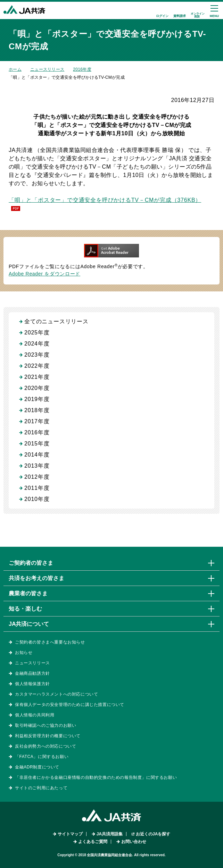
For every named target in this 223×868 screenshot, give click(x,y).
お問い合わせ (134, 842)
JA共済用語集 (110, 834)
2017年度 (37, 421)
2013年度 (37, 466)
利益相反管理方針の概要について (48, 736)
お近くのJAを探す (153, 834)
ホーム (15, 69)
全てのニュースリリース (56, 321)
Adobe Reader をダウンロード (44, 274)
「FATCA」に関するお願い (42, 757)
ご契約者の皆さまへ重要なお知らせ (50, 642)
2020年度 (37, 388)
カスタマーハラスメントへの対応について (56, 694)
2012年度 (37, 477)
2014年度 (37, 455)
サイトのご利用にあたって (41, 788)
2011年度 (37, 488)
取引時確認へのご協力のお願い (46, 725)
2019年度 (37, 399)
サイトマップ (70, 834)
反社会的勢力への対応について (46, 746)
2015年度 (37, 444)
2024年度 (37, 344)
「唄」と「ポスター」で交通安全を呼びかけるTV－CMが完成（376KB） (105, 200)
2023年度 (37, 355)
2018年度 (37, 410)
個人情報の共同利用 (35, 715)
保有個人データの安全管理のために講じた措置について (70, 705)
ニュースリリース (47, 69)
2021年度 (37, 377)
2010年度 (37, 499)
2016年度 (82, 69)
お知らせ (24, 653)
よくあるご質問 (93, 842)
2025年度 (37, 333)
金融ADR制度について (37, 767)
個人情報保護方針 (32, 684)
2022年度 (37, 366)
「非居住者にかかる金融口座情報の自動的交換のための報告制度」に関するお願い (96, 777)
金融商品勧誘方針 (32, 673)
